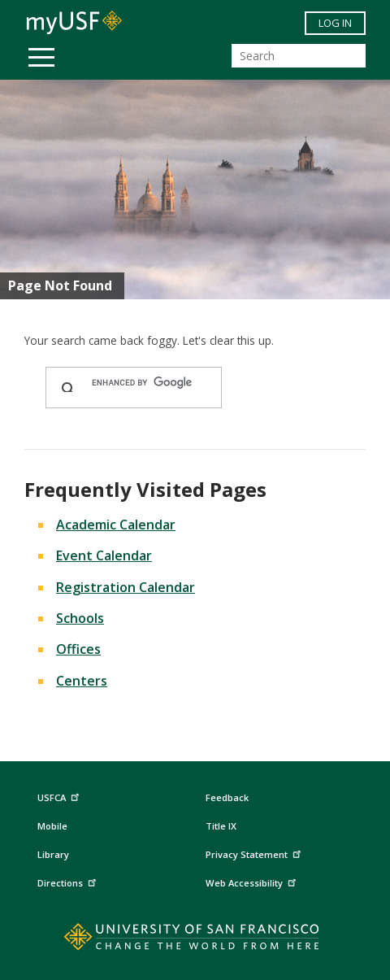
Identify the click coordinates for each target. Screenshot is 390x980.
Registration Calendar (126, 587)
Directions (69, 881)
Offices (78, 649)
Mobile (52, 826)
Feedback (227, 797)
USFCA (60, 796)
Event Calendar (104, 555)
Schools (80, 618)
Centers (82, 681)
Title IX (221, 826)
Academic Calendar (116, 525)
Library (53, 854)
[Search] (299, 56)
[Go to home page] (195, 940)
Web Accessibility (253, 881)
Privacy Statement (255, 853)
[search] (149, 383)
